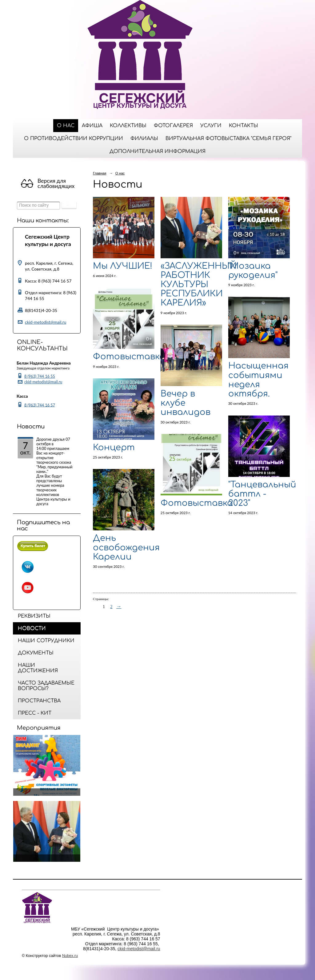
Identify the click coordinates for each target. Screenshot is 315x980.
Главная (100, 173)
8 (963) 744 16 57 (40, 405)
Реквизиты (34, 616)
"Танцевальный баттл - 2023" (262, 494)
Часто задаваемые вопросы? (46, 686)
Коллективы (128, 126)
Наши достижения (38, 668)
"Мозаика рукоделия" (253, 271)
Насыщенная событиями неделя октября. (258, 380)
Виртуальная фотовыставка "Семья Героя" (228, 139)
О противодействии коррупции (74, 139)
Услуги (211, 126)
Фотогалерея (173, 126)
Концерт (114, 447)
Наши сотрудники (46, 641)
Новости (32, 628)
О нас (66, 126)
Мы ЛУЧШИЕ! (123, 266)
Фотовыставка (129, 357)
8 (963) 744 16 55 (40, 376)
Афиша (92, 126)
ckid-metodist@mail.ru (46, 322)
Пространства (39, 701)
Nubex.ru (70, 956)
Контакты (243, 126)
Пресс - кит (35, 713)
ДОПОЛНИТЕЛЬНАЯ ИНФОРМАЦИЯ (157, 151)
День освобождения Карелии (126, 547)
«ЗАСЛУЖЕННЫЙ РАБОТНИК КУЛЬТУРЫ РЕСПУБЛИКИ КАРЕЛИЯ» (199, 285)
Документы (36, 653)
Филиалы (144, 139)
